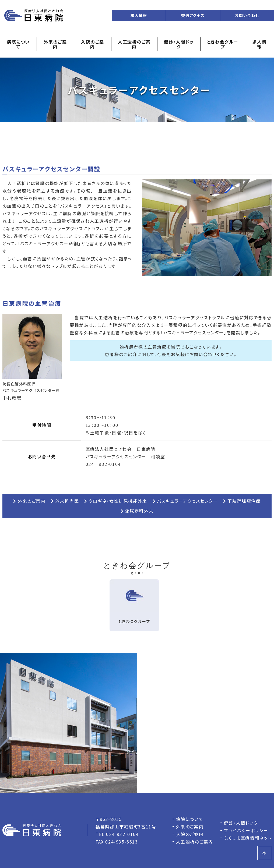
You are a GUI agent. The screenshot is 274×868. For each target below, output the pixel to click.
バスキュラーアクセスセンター (185, 501)
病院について (18, 44)
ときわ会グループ (223, 44)
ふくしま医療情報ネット (248, 838)
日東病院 (34, 15)
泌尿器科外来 (137, 511)
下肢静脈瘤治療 (242, 501)
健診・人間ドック (179, 44)
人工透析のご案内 (134, 44)
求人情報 (139, 15)
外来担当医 (65, 501)
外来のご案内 (55, 44)
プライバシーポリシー (246, 830)
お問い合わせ (247, 15)
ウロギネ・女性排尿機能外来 (116, 501)
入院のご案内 (93, 44)
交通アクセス (193, 15)
